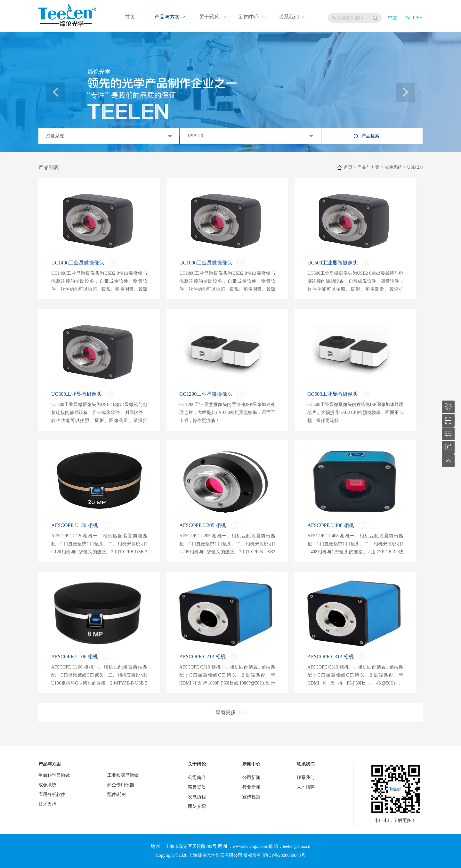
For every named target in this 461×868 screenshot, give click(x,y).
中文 (392, 18)
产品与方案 (167, 17)
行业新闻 (251, 787)
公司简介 (197, 778)
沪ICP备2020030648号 (284, 855)
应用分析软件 (52, 795)
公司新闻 (251, 778)
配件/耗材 (117, 795)
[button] (405, 92)
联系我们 (289, 17)
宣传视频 (251, 797)
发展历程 (197, 797)
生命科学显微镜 (54, 775)
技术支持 (47, 804)
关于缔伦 (209, 17)
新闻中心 (249, 17)
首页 (130, 17)
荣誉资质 (197, 787)
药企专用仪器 (121, 785)
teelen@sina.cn (296, 846)
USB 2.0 (415, 167)
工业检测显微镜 (123, 775)
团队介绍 (197, 806)
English (413, 18)
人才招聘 (306, 787)
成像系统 (393, 167)
